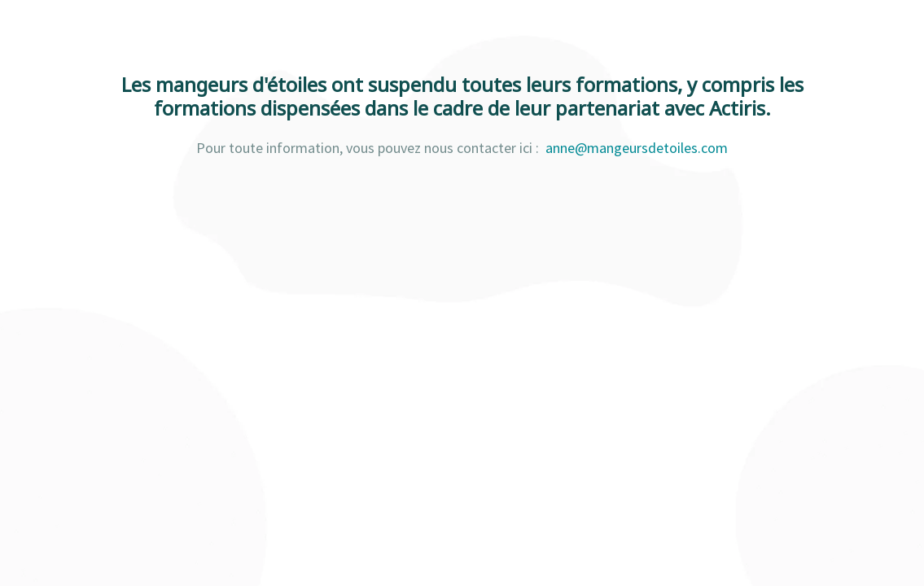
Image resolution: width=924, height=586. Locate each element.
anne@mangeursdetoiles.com (637, 148)
